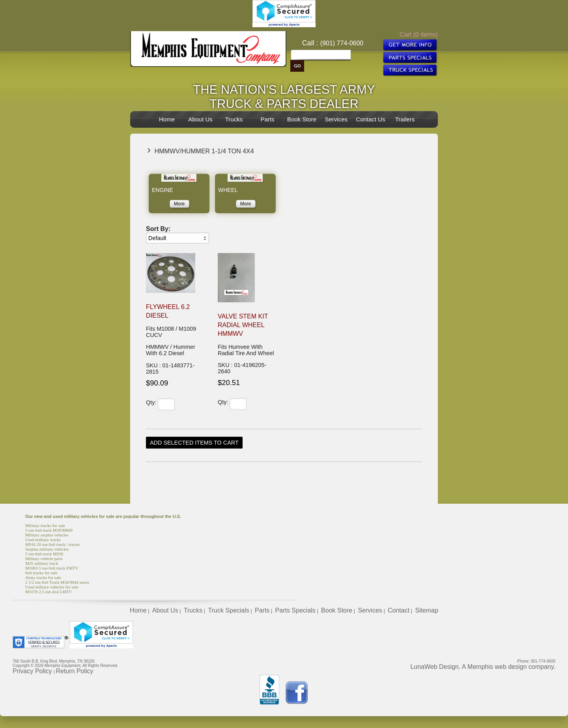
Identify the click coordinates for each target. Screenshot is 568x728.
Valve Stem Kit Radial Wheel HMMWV (243, 325)
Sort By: (158, 229)
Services (336, 119)
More (179, 204)
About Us (200, 119)
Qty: (151, 402)
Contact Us (370, 119)
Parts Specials (295, 610)
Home (167, 119)
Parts (267, 119)
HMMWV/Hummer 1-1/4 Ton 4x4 (204, 151)
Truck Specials (228, 610)
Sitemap (427, 610)
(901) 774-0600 (342, 43)
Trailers (405, 119)
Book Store (302, 119)
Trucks (234, 119)
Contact (399, 610)
